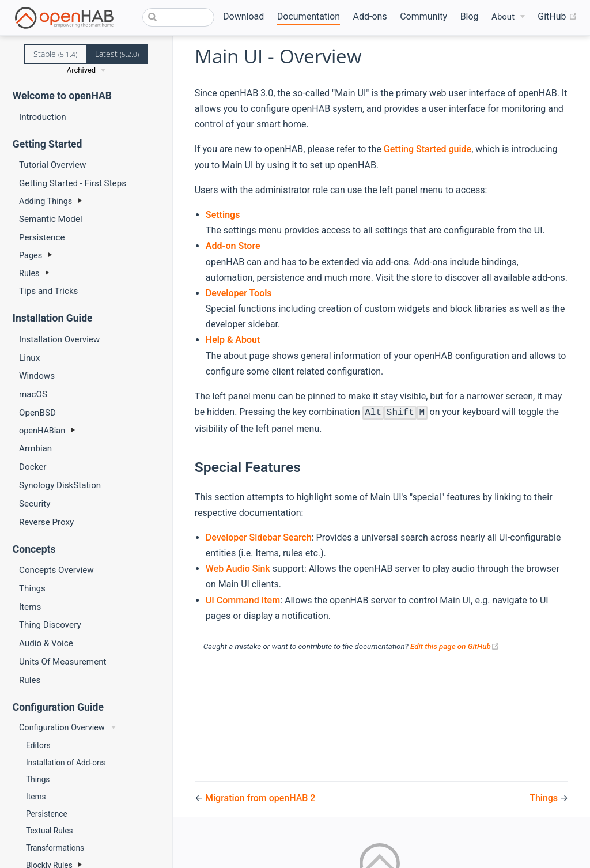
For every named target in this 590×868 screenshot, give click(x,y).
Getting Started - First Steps (73, 183)
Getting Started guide (428, 149)
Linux (29, 358)
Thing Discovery (50, 625)
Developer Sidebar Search (259, 537)
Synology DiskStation (60, 485)
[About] (508, 17)
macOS (33, 394)
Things (32, 588)
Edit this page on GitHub (455, 646)
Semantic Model (51, 219)
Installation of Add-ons (66, 763)
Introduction (43, 117)
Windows (37, 376)
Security (35, 504)
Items (30, 607)
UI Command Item (243, 600)
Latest (117, 54)
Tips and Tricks (48, 291)
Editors (38, 745)
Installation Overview (59, 339)
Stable (55, 54)
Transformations (55, 848)
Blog (470, 16)
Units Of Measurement (63, 662)
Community (423, 16)
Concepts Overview (56, 570)
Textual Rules (49, 831)
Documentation (309, 16)
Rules (30, 680)
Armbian (35, 448)
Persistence (42, 237)
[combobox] (178, 17)
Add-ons (370, 16)
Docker (33, 467)
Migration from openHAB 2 (260, 798)
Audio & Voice (46, 643)
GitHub (557, 17)
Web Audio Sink (238, 569)
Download (243, 16)
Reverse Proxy (46, 522)
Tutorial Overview (52, 165)
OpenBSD (37, 413)
